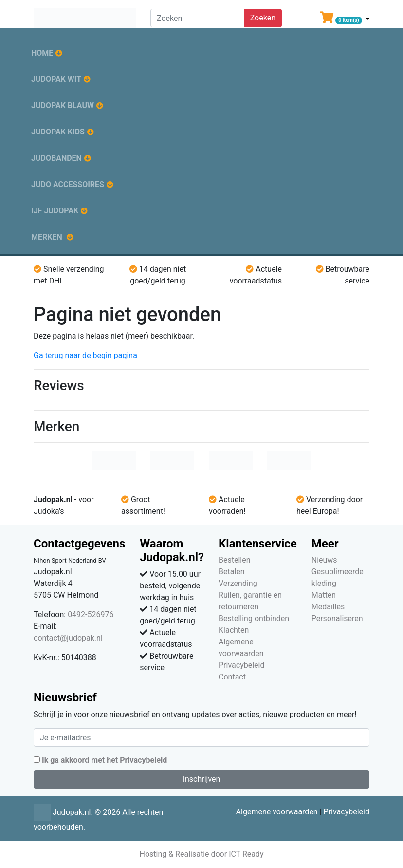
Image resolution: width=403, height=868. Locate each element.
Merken (47, 237)
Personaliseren (337, 618)
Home (42, 53)
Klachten (234, 630)
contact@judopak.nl (68, 638)
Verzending (238, 583)
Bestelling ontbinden (254, 618)
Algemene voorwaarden (277, 812)
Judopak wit (56, 79)
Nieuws (324, 560)
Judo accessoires (68, 184)
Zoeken (263, 18)
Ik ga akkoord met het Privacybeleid (104, 760)
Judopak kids (58, 132)
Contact (232, 677)
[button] (345, 19)
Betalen (232, 572)
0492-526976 (91, 614)
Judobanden (56, 158)
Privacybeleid (241, 665)
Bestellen (235, 560)
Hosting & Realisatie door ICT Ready (201, 854)
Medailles (328, 607)
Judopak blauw (63, 105)
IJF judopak (55, 211)
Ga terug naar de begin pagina (85, 355)
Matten (324, 595)
